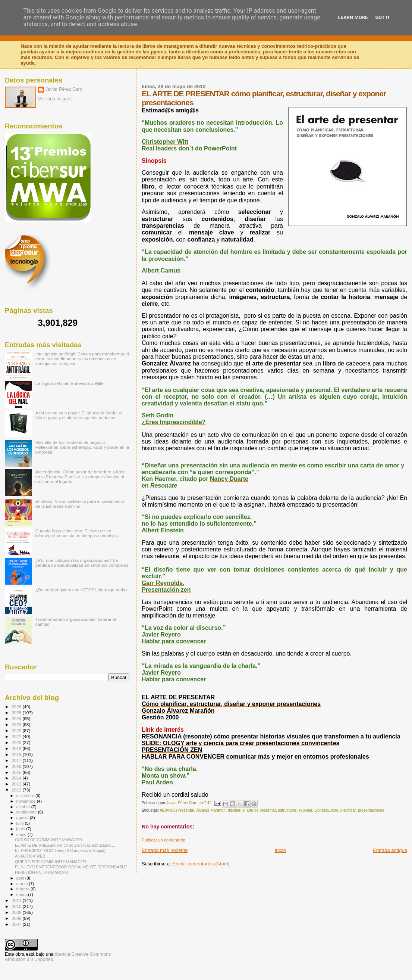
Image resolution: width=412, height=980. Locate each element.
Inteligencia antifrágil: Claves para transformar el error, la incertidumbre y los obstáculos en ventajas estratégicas (82, 359)
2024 (17, 718)
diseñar (234, 810)
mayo (22, 834)
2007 (17, 924)
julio (21, 823)
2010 (17, 906)
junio (21, 829)
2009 (17, 912)
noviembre (27, 801)
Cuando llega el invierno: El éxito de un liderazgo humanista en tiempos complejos (77, 533)
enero (22, 895)
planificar (348, 810)
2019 (17, 748)
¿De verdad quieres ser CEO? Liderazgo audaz (82, 590)
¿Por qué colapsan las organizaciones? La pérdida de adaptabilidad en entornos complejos (82, 563)
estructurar (287, 810)
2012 (17, 790)
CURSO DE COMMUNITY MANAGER (48, 840)
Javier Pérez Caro (64, 89)
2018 (17, 754)
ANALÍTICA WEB (30, 856)
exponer (305, 810)
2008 (17, 918)
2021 (17, 736)
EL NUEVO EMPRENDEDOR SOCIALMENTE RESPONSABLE (71, 867)
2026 (17, 707)
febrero (23, 889)
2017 (17, 760)
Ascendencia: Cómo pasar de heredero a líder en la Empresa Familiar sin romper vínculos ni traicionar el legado (80, 477)
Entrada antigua (390, 850)
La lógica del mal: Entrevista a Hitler (70, 383)
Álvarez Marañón (211, 810)
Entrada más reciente (165, 850)
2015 (17, 772)
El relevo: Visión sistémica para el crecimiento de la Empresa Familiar (80, 504)
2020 (17, 742)
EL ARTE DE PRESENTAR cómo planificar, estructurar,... (65, 845)
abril (21, 878)
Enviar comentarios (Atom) (201, 864)
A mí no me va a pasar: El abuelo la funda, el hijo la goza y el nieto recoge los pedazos (79, 415)
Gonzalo (322, 810)
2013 (17, 784)
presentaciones (371, 810)
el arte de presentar (259, 810)
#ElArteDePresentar (177, 810)
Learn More (353, 17)
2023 (17, 724)
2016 (17, 766)
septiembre (27, 812)
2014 (17, 778)
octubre (24, 807)
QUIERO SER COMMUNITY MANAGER (51, 862)
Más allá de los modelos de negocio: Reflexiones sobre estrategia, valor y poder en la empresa (82, 447)
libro (335, 810)
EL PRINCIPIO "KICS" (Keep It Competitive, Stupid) (60, 850)
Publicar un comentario (163, 840)
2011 (17, 900)
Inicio (280, 850)
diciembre (26, 796)
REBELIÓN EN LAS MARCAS (41, 872)
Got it (383, 17)
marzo (23, 884)
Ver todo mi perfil (55, 99)
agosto (23, 818)
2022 (17, 730)
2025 (17, 713)
